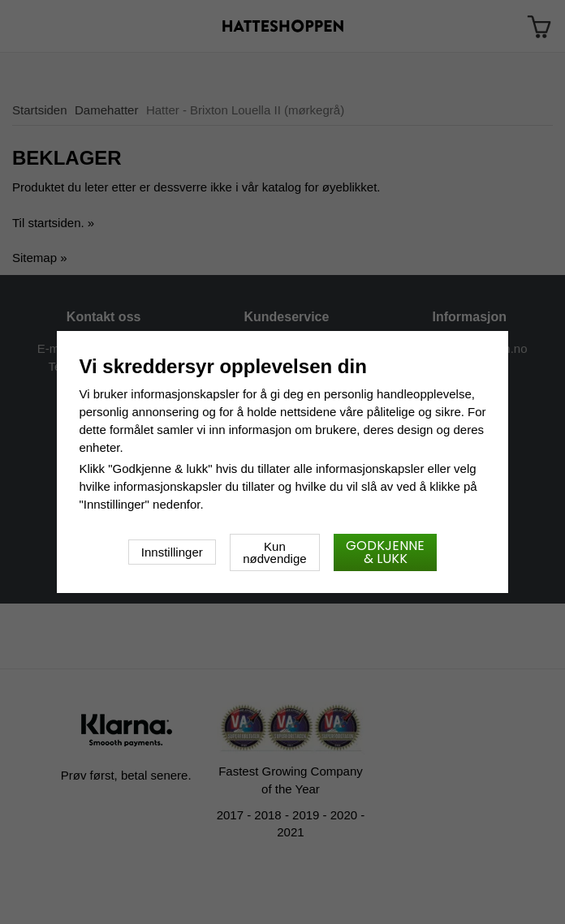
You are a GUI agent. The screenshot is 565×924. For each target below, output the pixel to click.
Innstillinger (172, 552)
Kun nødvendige (274, 552)
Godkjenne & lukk (385, 552)
